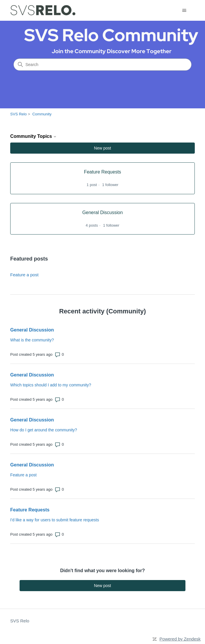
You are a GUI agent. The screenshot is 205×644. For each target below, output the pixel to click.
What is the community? (32, 340)
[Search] (102, 65)
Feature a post (24, 275)
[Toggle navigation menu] (184, 11)
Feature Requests (30, 510)
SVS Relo (18, 114)
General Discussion (32, 330)
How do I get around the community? (44, 430)
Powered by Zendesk (180, 639)
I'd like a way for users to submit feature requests (55, 520)
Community (42, 114)
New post (102, 148)
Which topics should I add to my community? (51, 385)
